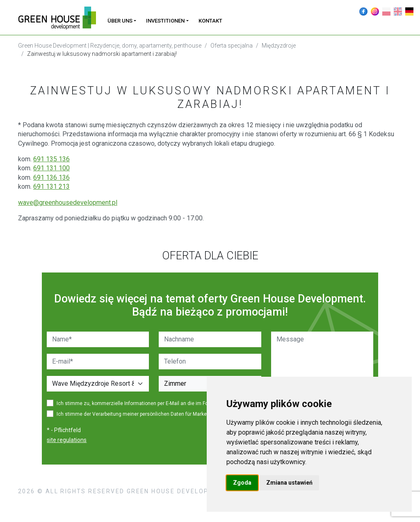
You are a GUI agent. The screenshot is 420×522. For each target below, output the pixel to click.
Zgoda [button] (242, 483)
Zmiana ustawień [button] (289, 483)
